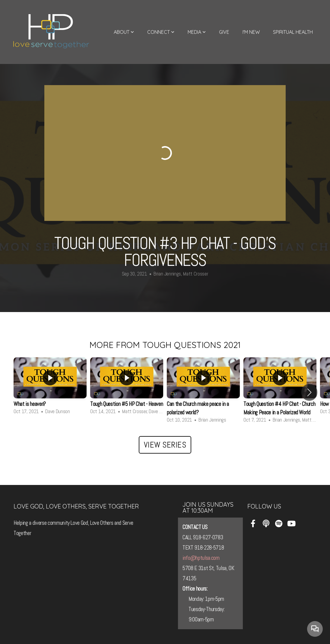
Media (197, 32)
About (124, 32)
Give (224, 32)
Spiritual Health (293, 32)
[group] (50, 388)
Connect (161, 32)
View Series (165, 445)
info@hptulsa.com (201, 558)
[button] (309, 392)
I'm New (251, 32)
